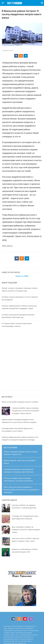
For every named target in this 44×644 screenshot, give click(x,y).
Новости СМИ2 (22, 276)
